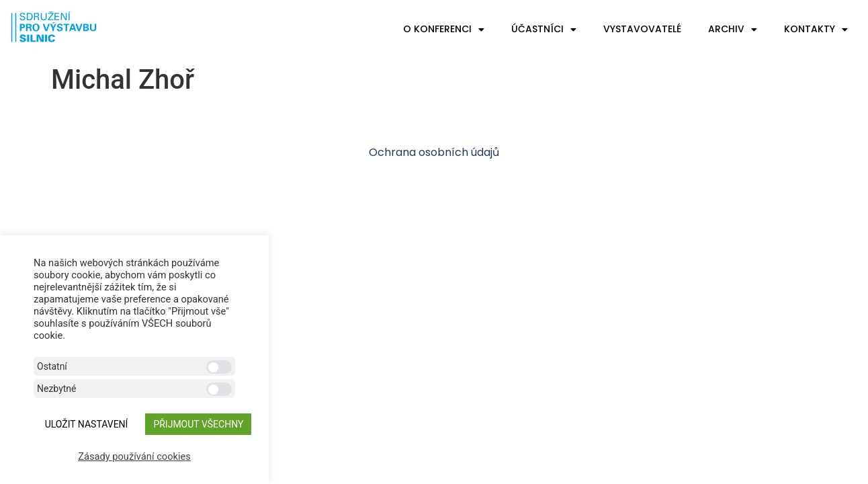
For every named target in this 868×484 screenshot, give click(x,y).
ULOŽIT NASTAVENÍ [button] (87, 424)
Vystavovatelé (642, 29)
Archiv (733, 30)
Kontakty (816, 30)
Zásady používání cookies (134, 456)
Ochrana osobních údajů (434, 152)
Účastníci (544, 30)
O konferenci (444, 30)
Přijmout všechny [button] (198, 424)
